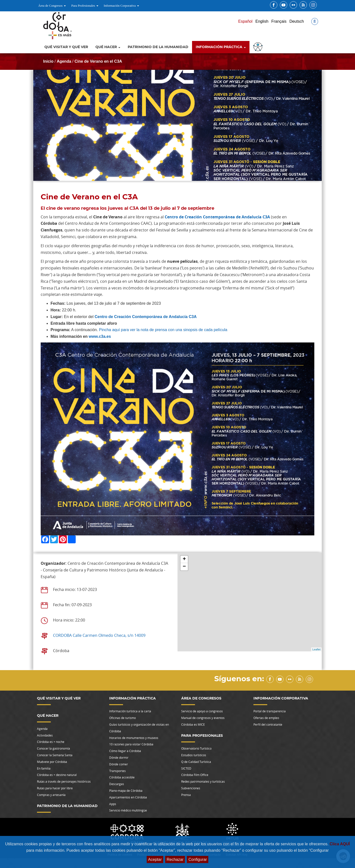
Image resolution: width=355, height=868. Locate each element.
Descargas (117, 784)
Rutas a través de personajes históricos (64, 781)
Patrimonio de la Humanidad (158, 47)
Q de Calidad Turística (196, 762)
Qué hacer (108, 47)
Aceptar (155, 859)
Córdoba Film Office (195, 775)
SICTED (186, 768)
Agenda (64, 61)
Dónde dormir (119, 757)
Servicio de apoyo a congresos (202, 711)
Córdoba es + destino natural (57, 775)
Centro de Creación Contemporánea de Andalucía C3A (217, 217)
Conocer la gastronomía (53, 748)
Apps (113, 804)
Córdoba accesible (122, 777)
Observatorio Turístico (196, 748)
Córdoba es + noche (51, 742)
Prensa (186, 795)
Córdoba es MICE (193, 724)
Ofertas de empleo (266, 718)
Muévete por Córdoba (52, 762)
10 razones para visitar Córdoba (131, 744)
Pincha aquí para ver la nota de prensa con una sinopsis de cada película (163, 330)
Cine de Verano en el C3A (98, 61)
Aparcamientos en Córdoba (128, 797)
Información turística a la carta (130, 711)
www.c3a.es (100, 336)
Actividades (45, 735)
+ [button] (184, 559)
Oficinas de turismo (123, 718)
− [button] (184, 567)
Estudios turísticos (194, 755)
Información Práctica (221, 47)
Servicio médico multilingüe (128, 810)
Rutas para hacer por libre (55, 788)
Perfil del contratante (268, 724)
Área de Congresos (52, 6)
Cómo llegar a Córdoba (125, 751)
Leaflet (316, 649)
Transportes (117, 771)
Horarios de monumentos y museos (134, 738)
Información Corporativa (121, 6)
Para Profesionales (85, 6)
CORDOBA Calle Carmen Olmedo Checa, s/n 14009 (99, 635)
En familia (44, 768)
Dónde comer (119, 764)
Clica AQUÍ (340, 844)
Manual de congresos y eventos (203, 718)
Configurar (198, 859)
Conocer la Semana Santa (55, 755)
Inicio (48, 61)
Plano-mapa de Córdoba (126, 791)
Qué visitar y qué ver (66, 47)
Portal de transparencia (270, 711)
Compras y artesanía (51, 795)
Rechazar (175, 859)
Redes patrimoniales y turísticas (203, 781)
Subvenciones (191, 788)
